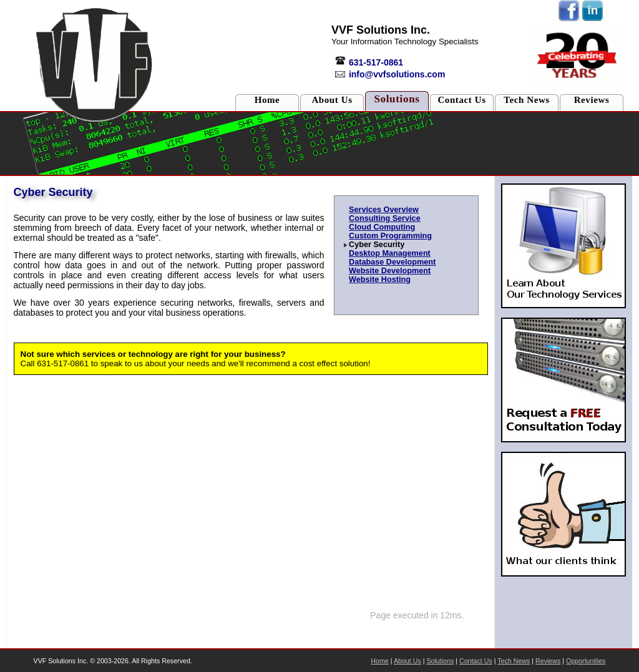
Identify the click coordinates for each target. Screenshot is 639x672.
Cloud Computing (382, 227)
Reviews (592, 100)
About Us (332, 100)
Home (267, 100)
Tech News (527, 100)
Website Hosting (380, 280)
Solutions (397, 99)
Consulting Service (385, 218)
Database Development (392, 262)
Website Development (390, 271)
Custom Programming (390, 236)
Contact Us (461, 100)
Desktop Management (390, 253)
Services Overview (384, 210)
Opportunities (586, 661)
